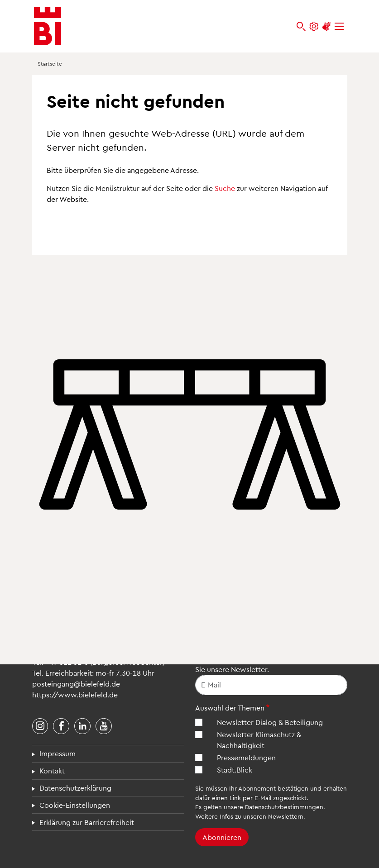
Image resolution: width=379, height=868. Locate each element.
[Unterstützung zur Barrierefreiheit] (326, 26)
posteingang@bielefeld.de (76, 684)
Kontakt (52, 770)
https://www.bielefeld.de (75, 694)
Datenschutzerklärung (75, 788)
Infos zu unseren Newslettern (261, 816)
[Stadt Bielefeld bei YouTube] (104, 726)
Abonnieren (222, 837)
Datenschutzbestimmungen (284, 807)
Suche (225, 188)
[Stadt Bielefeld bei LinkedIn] (82, 726)
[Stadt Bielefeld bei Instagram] (40, 726)
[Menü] (339, 26)
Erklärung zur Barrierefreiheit (87, 822)
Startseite (50, 63)
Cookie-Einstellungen (75, 805)
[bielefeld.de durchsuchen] (301, 26)
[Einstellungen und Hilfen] (314, 26)
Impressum (58, 753)
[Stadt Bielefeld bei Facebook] (61, 726)
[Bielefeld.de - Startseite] (48, 26)
